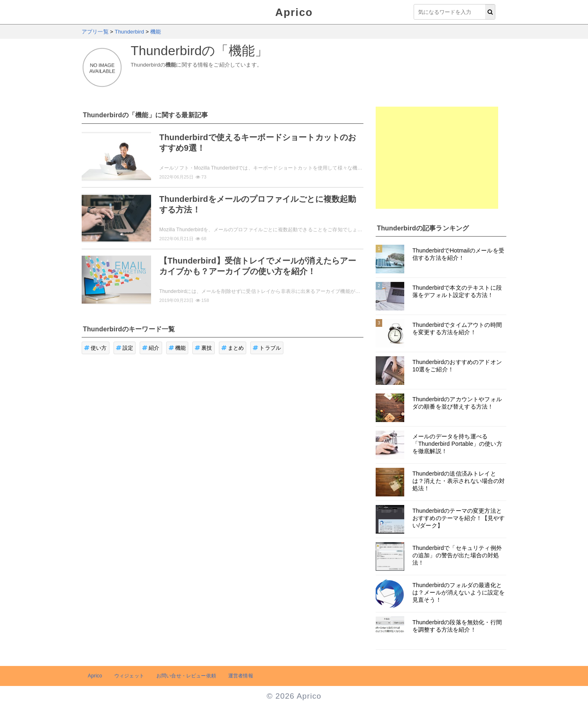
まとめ (233, 348)
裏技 (204, 348)
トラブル (267, 348)
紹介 (151, 348)
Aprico (294, 12)
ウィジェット (129, 676)
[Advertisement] (437, 158)
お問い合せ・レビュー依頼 (186, 676)
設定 (125, 348)
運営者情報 (241, 676)
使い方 (96, 348)
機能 (177, 348)
